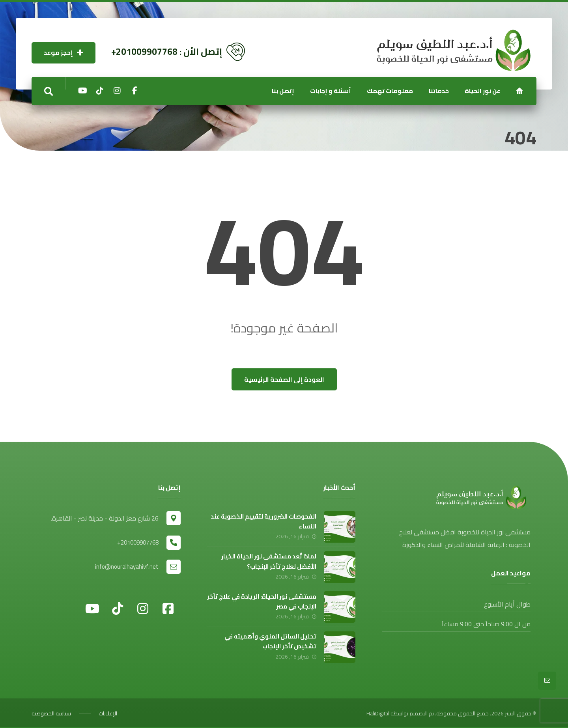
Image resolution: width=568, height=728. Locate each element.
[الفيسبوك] (135, 91)
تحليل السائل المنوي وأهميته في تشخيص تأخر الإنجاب (270, 641)
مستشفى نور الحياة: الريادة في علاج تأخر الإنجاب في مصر (261, 601)
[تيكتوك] (100, 91)
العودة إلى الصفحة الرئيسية (284, 379)
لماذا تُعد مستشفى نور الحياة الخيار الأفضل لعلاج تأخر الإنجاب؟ (268, 561)
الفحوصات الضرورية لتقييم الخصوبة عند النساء (263, 521)
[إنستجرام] (117, 91)
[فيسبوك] (168, 608)
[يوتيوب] (82, 91)
